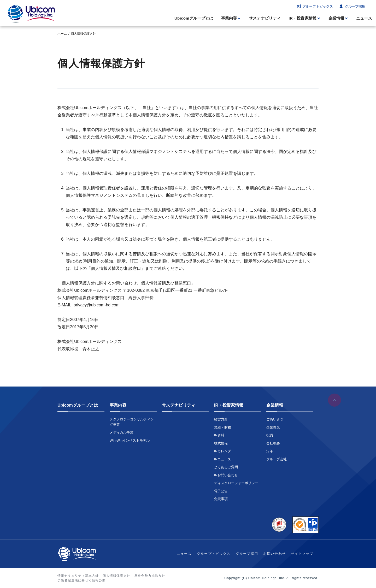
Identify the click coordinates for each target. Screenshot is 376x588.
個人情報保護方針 (116, 576)
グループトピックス (318, 6)
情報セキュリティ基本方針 (78, 576)
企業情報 (336, 18)
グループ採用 (355, 6)
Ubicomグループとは (194, 18)
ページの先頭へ (334, 401)
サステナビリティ (265, 18)
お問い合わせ (274, 554)
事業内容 (229, 18)
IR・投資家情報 (302, 18)
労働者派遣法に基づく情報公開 (82, 580)
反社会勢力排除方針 (150, 576)
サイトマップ (302, 554)
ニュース (364, 18)
